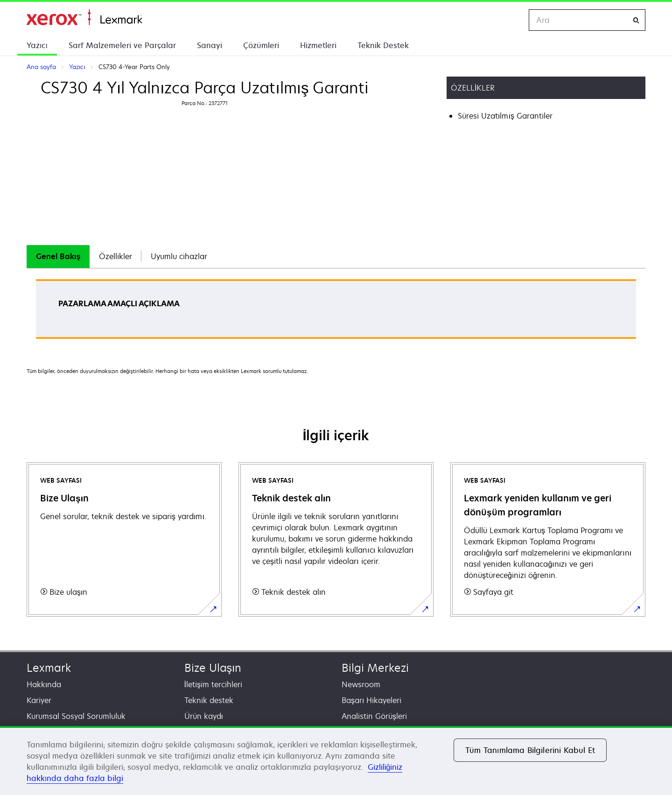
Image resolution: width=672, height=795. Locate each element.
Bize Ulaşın (213, 668)
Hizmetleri (318, 45)
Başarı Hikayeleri (371, 700)
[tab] (58, 257)
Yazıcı (37, 45)
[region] (336, 760)
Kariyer (39, 700)
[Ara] (636, 20)
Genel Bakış (58, 256)
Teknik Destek (383, 45)
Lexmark (49, 668)
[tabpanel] (336, 312)
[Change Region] (512, 20)
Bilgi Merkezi (375, 668)
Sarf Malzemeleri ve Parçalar (122, 45)
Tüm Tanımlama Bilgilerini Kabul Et (530, 750)
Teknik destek (209, 700)
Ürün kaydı (204, 716)
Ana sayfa (84, 18)
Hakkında (44, 684)
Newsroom (361, 684)
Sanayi (210, 45)
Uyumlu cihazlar (179, 256)
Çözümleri (261, 45)
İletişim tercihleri (213, 684)
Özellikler (115, 256)
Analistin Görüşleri (374, 716)
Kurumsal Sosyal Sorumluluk (76, 716)
